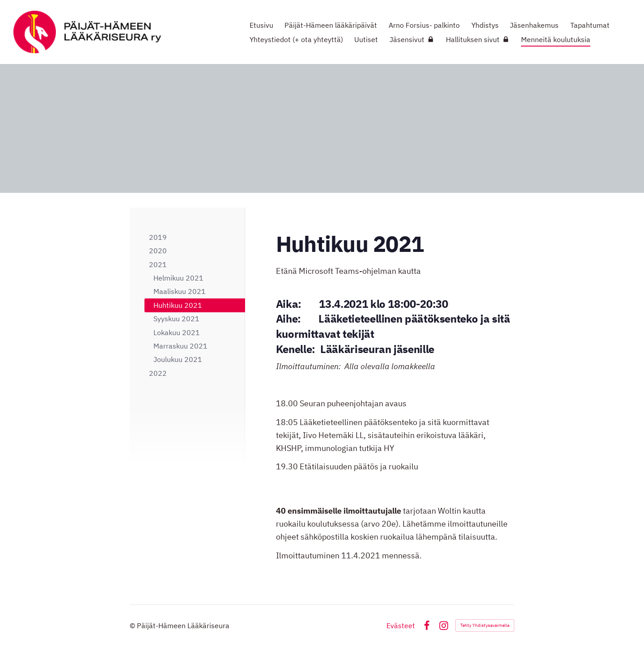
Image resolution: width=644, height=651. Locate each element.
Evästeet (401, 625)
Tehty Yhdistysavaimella (485, 625)
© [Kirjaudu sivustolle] (133, 625)
